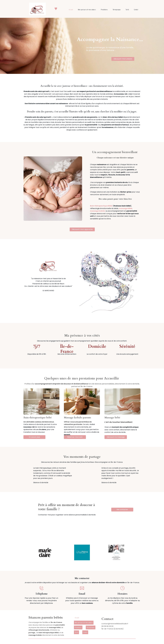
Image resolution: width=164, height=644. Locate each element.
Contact (136, 10)
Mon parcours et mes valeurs (87, 10)
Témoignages (117, 10)
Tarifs (127, 10)
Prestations (104, 10)
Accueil (71, 10)
